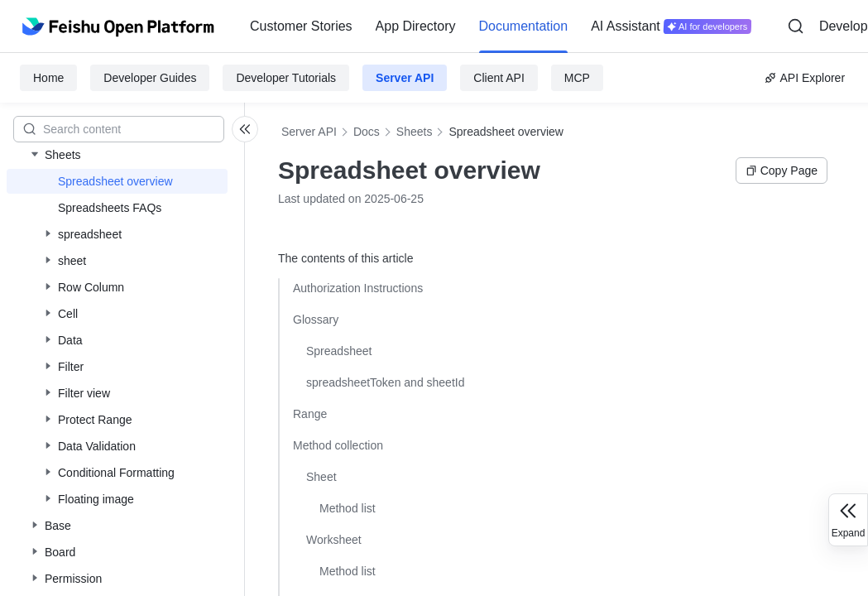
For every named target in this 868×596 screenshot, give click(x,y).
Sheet (321, 477)
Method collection (338, 445)
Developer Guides (150, 78)
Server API (405, 78)
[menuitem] (301, 26)
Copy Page (782, 171)
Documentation (524, 26)
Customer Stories (301, 26)
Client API (499, 78)
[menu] (501, 26)
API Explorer (805, 78)
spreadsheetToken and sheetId (385, 382)
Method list (348, 508)
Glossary (316, 320)
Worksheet (334, 540)
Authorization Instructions (358, 288)
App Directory (416, 26)
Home (48, 78)
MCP (577, 78)
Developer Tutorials (286, 78)
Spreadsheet (339, 351)
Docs (367, 132)
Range (310, 414)
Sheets (415, 132)
